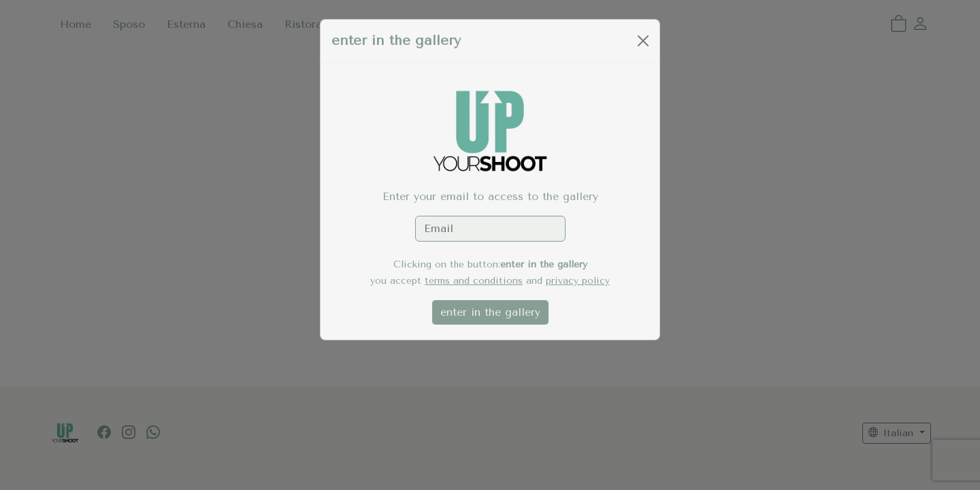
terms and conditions (474, 281)
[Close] (643, 41)
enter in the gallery (490, 312)
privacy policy (578, 281)
